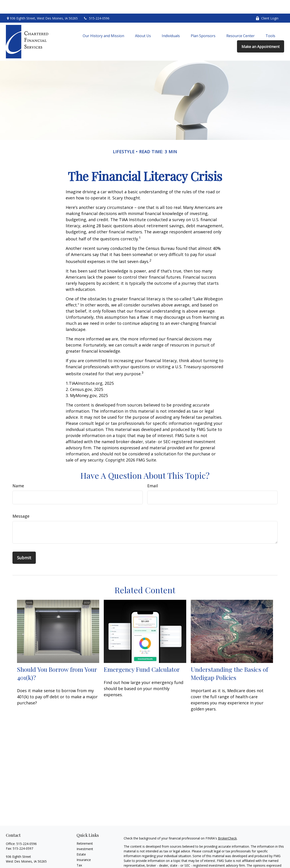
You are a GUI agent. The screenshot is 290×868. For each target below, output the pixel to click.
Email (153, 472)
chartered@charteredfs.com (26, 856)
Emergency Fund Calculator (142, 656)
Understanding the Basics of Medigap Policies (229, 660)
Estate (81, 841)
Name (18, 472)
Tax (79, 852)
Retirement (85, 830)
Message (21, 502)
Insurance (84, 846)
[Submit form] (24, 544)
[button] (103, 22)
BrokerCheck (227, 825)
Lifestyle (83, 862)
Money (82, 857)
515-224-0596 (96, 5)
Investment (85, 835)
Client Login (267, 5)
